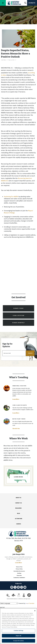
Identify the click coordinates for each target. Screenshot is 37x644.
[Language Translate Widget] (9, 603)
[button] (30, 353)
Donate (32, 3)
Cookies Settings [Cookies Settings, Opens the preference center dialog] (18, 631)
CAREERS (19, 524)
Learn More (16, 399)
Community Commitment (19, 578)
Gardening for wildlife (11, 197)
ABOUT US (18, 498)
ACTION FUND (19, 519)
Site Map (19, 573)
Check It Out (16, 429)
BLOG (19, 513)
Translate (30, 603)
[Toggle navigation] (3, 3)
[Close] (35, 611)
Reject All (19, 636)
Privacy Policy (19, 569)
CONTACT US (18, 503)
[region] (18, 626)
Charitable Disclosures (19, 571)
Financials (19, 576)
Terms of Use (19, 567)
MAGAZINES (18, 508)
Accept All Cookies (19, 641)
